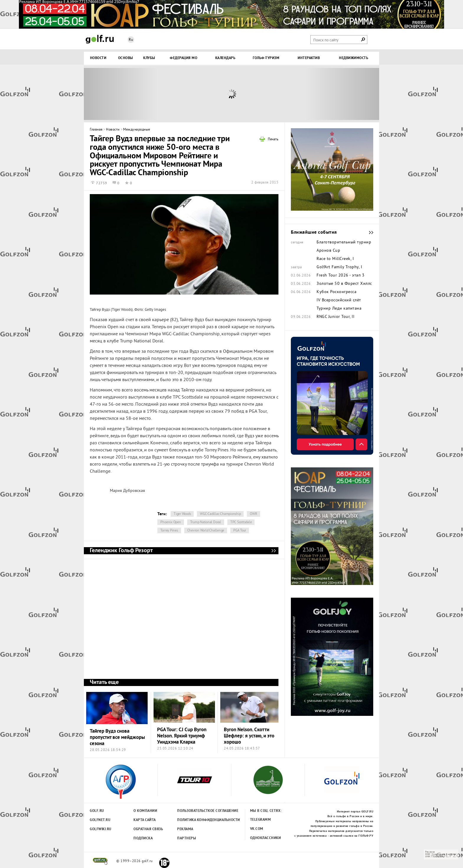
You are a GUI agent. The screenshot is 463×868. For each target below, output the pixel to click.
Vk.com (257, 829)
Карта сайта (145, 820)
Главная (96, 130)
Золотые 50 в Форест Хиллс (344, 284)
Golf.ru (97, 811)
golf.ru (100, 861)
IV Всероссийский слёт (339, 300)
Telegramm (261, 820)
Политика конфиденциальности (196, 820)
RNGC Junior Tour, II (335, 317)
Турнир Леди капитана (339, 309)
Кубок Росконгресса (336, 292)
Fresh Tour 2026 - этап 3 (340, 276)
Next (342, 94)
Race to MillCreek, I (335, 259)
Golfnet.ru (100, 820)
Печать (273, 140)
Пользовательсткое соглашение (196, 811)
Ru (131, 40)
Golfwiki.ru (101, 829)
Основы (126, 58)
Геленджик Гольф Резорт (273, 551)
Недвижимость (354, 58)
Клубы (149, 58)
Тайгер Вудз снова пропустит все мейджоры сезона (117, 738)
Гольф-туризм (266, 58)
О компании (145, 811)
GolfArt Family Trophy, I (339, 267)
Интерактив (309, 58)
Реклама (185, 829)
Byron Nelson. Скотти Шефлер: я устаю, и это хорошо (249, 736)
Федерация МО (184, 58)
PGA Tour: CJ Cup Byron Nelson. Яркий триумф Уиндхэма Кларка (182, 736)
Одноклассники (266, 838)
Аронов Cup (328, 251)
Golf (100, 39)
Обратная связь (148, 829)
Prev (121, 94)
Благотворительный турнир (344, 243)
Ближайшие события (368, 233)
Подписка (143, 838)
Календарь (225, 58)
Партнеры (187, 838)
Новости (98, 58)
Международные (137, 130)
